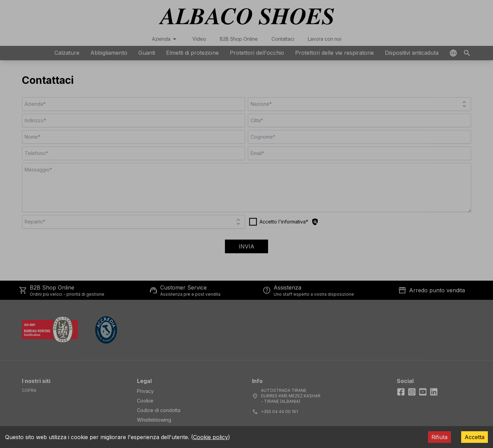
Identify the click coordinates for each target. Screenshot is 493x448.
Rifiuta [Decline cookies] (439, 437)
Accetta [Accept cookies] (475, 437)
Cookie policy (211, 437)
